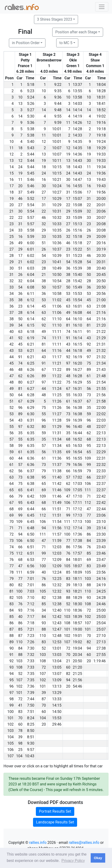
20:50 (101, 281)
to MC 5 (66, 43)
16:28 (78, 376)
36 (68, 268)
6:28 (31, 395)
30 (89, 161)
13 (20, 104)
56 (89, 389)
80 (20, 382)
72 (89, 610)
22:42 (101, 496)
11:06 (57, 306)
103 (88, 579)
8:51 (31, 737)
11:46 (57, 490)
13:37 (78, 85)
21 (20, 262)
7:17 (31, 617)
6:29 (31, 401)
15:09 (78, 211)
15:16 (78, 230)
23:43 (101, 547)
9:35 (58, 91)
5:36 (31, 123)
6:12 (31, 300)
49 (20, 243)
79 (68, 465)
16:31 (78, 389)
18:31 (101, 97)
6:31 (31, 420)
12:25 (57, 579)
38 (89, 268)
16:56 (78, 465)
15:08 (78, 205)
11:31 (57, 433)
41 (20, 705)
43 (89, 338)
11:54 (57, 522)
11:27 (57, 414)
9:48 (58, 110)
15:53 (78, 294)
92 (44, 325)
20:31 (101, 262)
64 (68, 319)
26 (68, 230)
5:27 (31, 110)
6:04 (31, 275)
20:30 (101, 256)
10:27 (57, 192)
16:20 (78, 363)
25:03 (101, 617)
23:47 (101, 560)
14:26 (78, 123)
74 (68, 332)
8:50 (31, 731)
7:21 (31, 629)
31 (68, 192)
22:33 (101, 471)
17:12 (78, 509)
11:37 (57, 465)
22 (68, 205)
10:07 (57, 148)
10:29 (57, 199)
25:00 (101, 610)
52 (68, 604)
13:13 (57, 686)
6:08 (31, 287)
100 (88, 522)
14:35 (78, 142)
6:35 (31, 433)
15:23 (78, 256)
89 (68, 370)
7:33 (31, 661)
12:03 (57, 547)
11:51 (57, 509)
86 (89, 534)
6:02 (31, 256)
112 (88, 503)
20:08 (101, 224)
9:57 (31, 750)
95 (89, 446)
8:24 (31, 718)
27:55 (101, 655)
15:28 (78, 262)
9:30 (31, 743)
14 (44, 110)
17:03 (78, 484)
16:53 (78, 446)
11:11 (57, 332)
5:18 (31, 85)
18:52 (101, 110)
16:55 (78, 458)
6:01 (31, 249)
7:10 (31, 598)
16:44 (78, 433)
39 (89, 528)
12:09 (57, 560)
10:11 (57, 161)
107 (88, 623)
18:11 (78, 579)
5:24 (31, 97)
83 (89, 566)
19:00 (78, 629)
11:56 (57, 528)
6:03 (31, 268)
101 (67, 629)
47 (68, 496)
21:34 (101, 363)
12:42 (57, 617)
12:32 (57, 585)
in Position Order (26, 43)
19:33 (101, 154)
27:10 (101, 636)
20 (20, 186)
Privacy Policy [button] (73, 861)
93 (68, 591)
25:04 (101, 623)
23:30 (101, 534)
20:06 (101, 211)
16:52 (78, 439)
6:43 (31, 503)
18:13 (78, 585)
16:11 (78, 332)
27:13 (101, 642)
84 (89, 541)
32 (89, 211)
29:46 (57, 724)
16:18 (78, 351)
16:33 (78, 395)
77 (89, 515)
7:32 (31, 655)
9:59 (58, 123)
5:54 (31, 205)
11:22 (57, 370)
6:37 (31, 471)
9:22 (58, 85)
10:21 (57, 180)
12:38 (57, 598)
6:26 (31, 370)
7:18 (31, 623)
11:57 (57, 534)
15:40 (78, 275)
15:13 (78, 224)
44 (89, 313)
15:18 (78, 237)
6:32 (31, 427)
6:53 (31, 560)
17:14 (78, 528)
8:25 (31, 724)
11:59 (57, 541)
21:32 (101, 351)
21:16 (101, 313)
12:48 (57, 636)
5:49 (31, 192)
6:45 (31, 515)
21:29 (101, 338)
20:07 (101, 218)
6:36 (31, 458)
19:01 (78, 636)
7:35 (31, 674)
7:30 (31, 648)
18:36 (78, 610)
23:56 (101, 572)
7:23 (31, 636)
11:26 (57, 401)
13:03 (57, 655)
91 (89, 332)
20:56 (101, 294)
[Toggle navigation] (102, 7)
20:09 (101, 237)
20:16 (101, 243)
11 (68, 123)
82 (20, 585)
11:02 (57, 300)
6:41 (31, 490)
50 (89, 275)
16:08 (78, 313)
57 (44, 446)
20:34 (78, 655)
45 (68, 300)
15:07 (78, 199)
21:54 (101, 382)
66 (68, 471)
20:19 (101, 249)
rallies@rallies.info (84, 843)
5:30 (31, 116)
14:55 (78, 186)
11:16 (57, 351)
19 (68, 154)
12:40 (57, 610)
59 (89, 414)
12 (89, 123)
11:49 (57, 503)
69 (68, 452)
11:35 (57, 452)
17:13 (78, 515)
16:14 (78, 338)
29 (68, 211)
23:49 (101, 566)
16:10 (78, 319)
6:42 (31, 496)
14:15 (57, 705)
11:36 (57, 458)
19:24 (101, 142)
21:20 (101, 325)
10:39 (57, 256)
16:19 (78, 357)
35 (89, 408)
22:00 (101, 408)
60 (89, 655)
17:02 (78, 477)
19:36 (101, 173)
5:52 (31, 199)
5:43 (31, 148)
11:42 (57, 484)
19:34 (101, 167)
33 (68, 218)
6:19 (31, 338)
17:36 (78, 534)
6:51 (31, 547)
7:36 (31, 686)
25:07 (101, 629)
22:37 (101, 477)
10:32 (57, 218)
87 (20, 636)
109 (88, 458)
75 (89, 363)
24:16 (101, 579)
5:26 (31, 104)
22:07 (101, 427)
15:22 (78, 249)
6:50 (31, 534)
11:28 (57, 420)
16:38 (78, 408)
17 (89, 192)
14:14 (78, 110)
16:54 (78, 452)
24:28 (101, 598)
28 (44, 268)
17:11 (78, 503)
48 (20, 370)
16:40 (78, 427)
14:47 (78, 180)
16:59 (78, 471)
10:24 (57, 186)
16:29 (78, 382)
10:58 (57, 294)
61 (89, 376)
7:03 (31, 591)
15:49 (78, 287)
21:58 (101, 401)
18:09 (78, 572)
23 (89, 224)
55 (89, 382)
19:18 (101, 129)
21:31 (101, 344)
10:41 (57, 262)
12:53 (57, 642)
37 (20, 192)
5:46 (31, 180)
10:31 (57, 211)
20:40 (101, 268)
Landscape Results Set (55, 822)
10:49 (57, 268)
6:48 (31, 528)
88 (89, 585)
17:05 (78, 490)
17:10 (78, 496)
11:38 (57, 471)
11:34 (57, 439)
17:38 (78, 541)
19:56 (101, 192)
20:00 (101, 199)
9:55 (58, 116)
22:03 (101, 420)
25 (20, 750)
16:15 (78, 344)
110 (88, 591)
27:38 (101, 648)
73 (89, 395)
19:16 (101, 123)
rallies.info (38, 843)
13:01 (57, 648)
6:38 (31, 477)
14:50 (57, 712)
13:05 (57, 667)
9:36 (58, 97)
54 (44, 256)
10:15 (57, 167)
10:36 (57, 243)
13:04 (57, 661)
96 (20, 408)
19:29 (101, 148)
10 (44, 91)
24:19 (101, 585)
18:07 (78, 566)
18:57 (78, 623)
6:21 (31, 344)
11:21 (57, 363)
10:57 (57, 287)
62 (44, 319)
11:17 (57, 357)
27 (44, 192)
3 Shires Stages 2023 (55, 19)
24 (20, 167)
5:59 (31, 237)
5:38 (31, 129)
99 (89, 465)
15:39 (78, 268)
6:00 (31, 243)
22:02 (101, 414)
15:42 (78, 281)
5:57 (31, 218)
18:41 (101, 104)
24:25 (101, 591)
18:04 (101, 85)
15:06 (78, 192)
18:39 (78, 617)
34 (20, 325)
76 (89, 547)
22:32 (101, 465)
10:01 (57, 129)
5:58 (31, 230)
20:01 (101, 205)
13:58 (78, 97)
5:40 (31, 142)
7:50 (31, 705)
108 (88, 604)
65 (68, 446)
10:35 (57, 230)
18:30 (78, 604)
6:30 (31, 414)
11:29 (57, 427)
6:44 (31, 509)
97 (89, 357)
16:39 (78, 420)
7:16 (31, 610)
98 (20, 743)
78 (20, 731)
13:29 (57, 693)
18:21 (78, 591)
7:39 (31, 693)
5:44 (31, 154)
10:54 (57, 281)
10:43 (30, 756)
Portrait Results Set (55, 811)
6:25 (31, 363)
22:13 (101, 433)
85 (89, 553)
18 (20, 148)
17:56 (78, 547)
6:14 (31, 306)
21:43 (101, 370)
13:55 (78, 91)
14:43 (78, 161)
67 (44, 370)
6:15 (31, 325)
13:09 (57, 680)
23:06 (101, 515)
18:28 (101, 91)
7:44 (31, 699)
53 (68, 294)
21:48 (101, 376)
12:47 (57, 629)
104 (43, 718)
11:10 (57, 319)
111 (88, 490)
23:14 (101, 528)
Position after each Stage (76, 32)
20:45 (101, 275)
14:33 (78, 135)
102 (88, 617)
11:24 (57, 389)
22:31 (101, 458)
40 (44, 572)
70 (89, 636)
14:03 (78, 104)
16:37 (78, 401)
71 (89, 496)
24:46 (101, 604)
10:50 (57, 275)
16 (44, 180)
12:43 (57, 623)
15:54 (78, 300)
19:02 (101, 116)
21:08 (101, 306)
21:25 (78, 674)
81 (68, 325)
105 (67, 566)
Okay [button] (98, 858)
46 (20, 199)
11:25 (57, 395)
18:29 (78, 598)
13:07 (57, 674)
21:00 (101, 300)
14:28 (78, 129)
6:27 (31, 382)
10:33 (57, 224)
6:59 (31, 572)
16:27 (78, 370)
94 (44, 528)
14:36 (78, 154)
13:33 (57, 699)
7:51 (31, 712)
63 (68, 306)
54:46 (78, 686)
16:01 (78, 306)
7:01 (31, 579)
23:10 (101, 522)
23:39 (101, 541)
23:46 (101, 553)
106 (88, 484)
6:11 (31, 294)
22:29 (101, 452)
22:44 (101, 509)
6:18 (31, 332)
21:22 (101, 332)
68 (68, 439)
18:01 (78, 560)
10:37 (57, 249)
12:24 (57, 572)
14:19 (78, 116)
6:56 (31, 566)
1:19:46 (100, 661)
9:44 (58, 104)
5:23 (31, 91)
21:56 (101, 395)
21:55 (101, 389)
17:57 (78, 553)
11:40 (57, 477)
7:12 (31, 604)
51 (44, 243)
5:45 (31, 173)
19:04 (78, 648)
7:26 (31, 642)
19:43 (101, 180)
